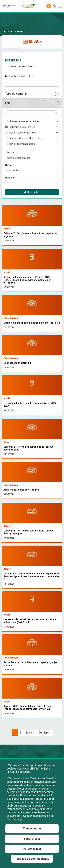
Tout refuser (32, 839)
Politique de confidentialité (36, 795)
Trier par (10, 152)
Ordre (8, 165)
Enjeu (9, 103)
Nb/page (10, 178)
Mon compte (54, 7)
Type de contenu (16, 94)
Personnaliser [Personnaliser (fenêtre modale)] (32, 849)
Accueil (8, 32)
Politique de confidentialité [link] (32, 859)
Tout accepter (32, 829)
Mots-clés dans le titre (20, 76)
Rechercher (32, 192)
